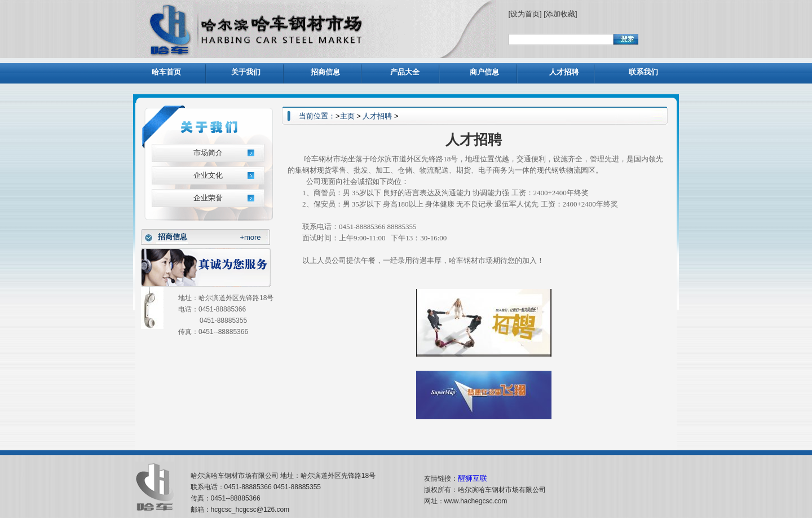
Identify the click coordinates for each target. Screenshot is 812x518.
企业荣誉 (208, 198)
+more (250, 237)
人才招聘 (377, 116)
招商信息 (173, 237)
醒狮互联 (473, 478)
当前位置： (317, 116)
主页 (347, 116)
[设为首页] (526, 14)
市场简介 (208, 153)
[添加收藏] (560, 14)
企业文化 (208, 175)
